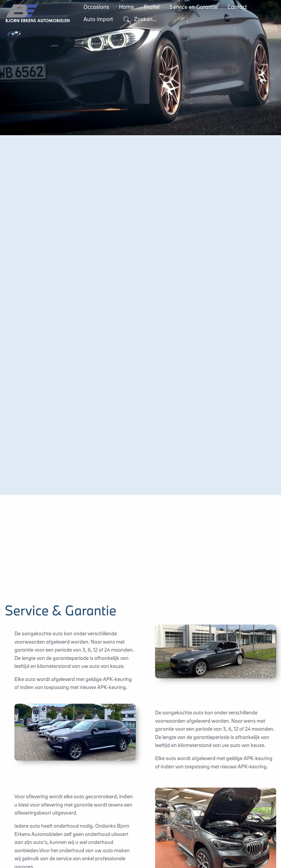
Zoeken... (140, 19)
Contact (237, 7)
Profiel (152, 7)
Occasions (96, 7)
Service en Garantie (194, 7)
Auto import (98, 19)
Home (126, 7)
